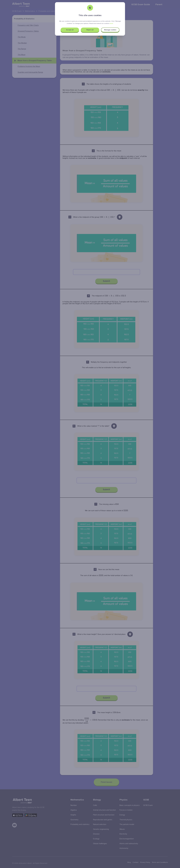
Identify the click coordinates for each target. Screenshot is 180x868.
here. (112, 23)
